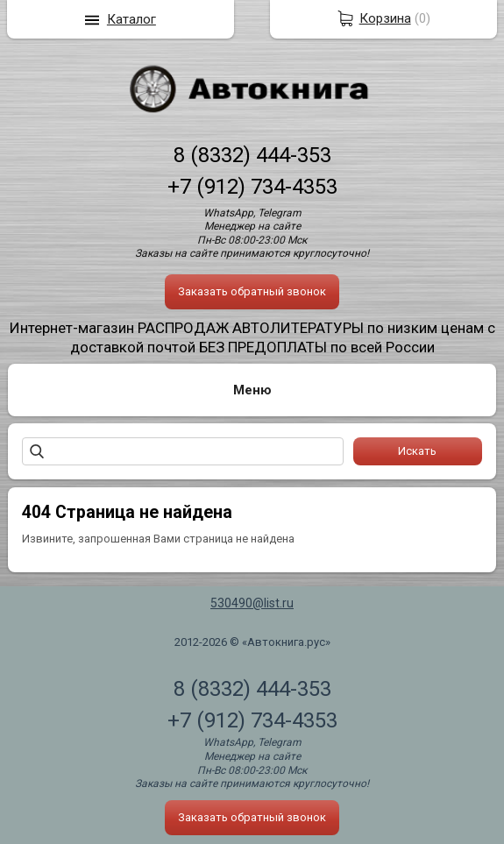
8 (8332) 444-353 (252, 155)
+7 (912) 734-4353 (252, 187)
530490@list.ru (252, 603)
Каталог (131, 19)
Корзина (385, 18)
